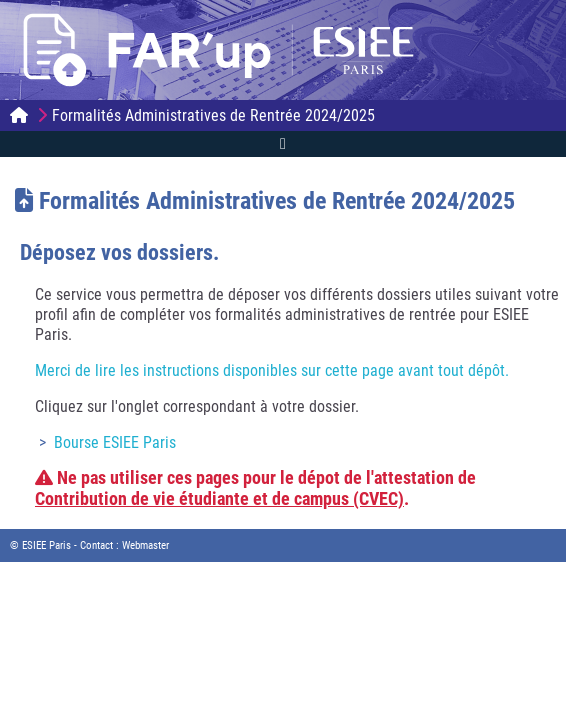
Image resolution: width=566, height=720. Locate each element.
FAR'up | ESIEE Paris (230, 50)
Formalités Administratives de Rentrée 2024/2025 (213, 115)
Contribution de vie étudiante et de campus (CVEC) (219, 498)
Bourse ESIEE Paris (115, 442)
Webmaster (145, 545)
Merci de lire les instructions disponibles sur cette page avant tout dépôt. (272, 370)
